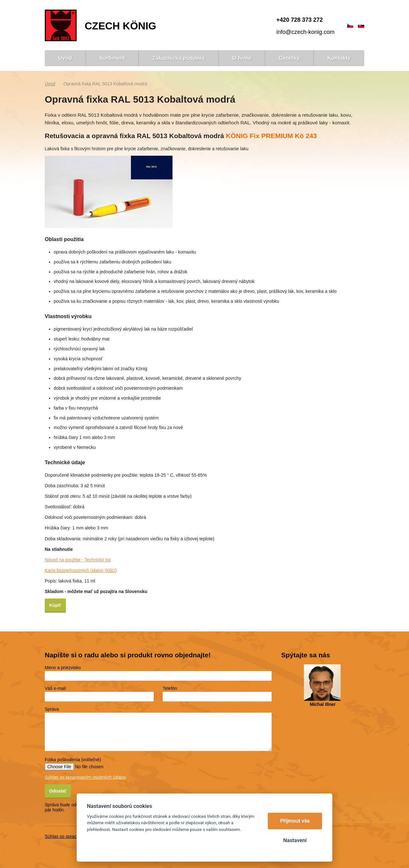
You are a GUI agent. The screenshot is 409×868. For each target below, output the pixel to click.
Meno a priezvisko (63, 668)
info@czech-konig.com (305, 32)
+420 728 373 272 (300, 20)
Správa (52, 709)
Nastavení (295, 840)
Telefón (170, 688)
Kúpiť (55, 605)
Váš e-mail (55, 688)
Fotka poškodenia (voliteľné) (73, 760)
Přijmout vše (295, 821)
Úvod (50, 84)
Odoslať (58, 791)
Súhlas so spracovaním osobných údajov (85, 777)
